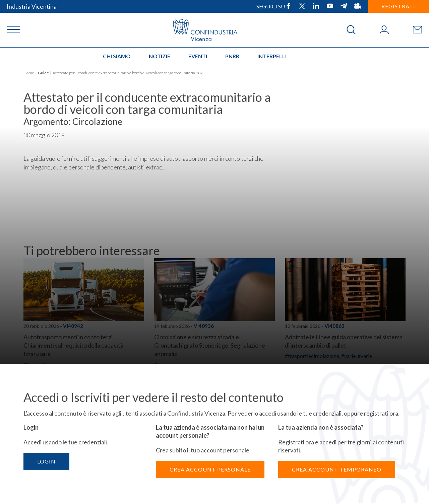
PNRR (232, 56)
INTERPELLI (272, 56)
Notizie (160, 56)
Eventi (198, 56)
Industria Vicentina (32, 6)
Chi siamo (117, 56)
